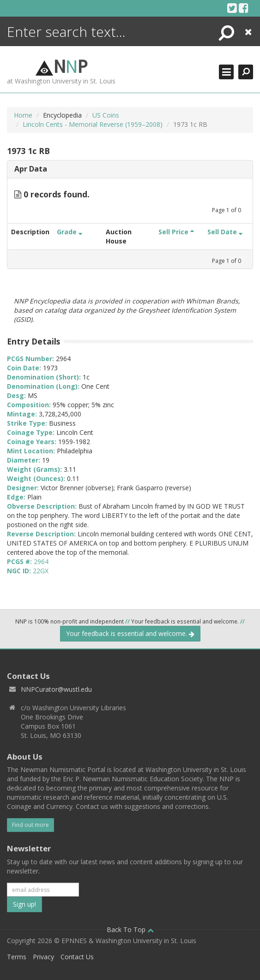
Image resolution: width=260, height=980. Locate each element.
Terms (17, 957)
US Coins (106, 115)
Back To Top (130, 930)
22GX (41, 571)
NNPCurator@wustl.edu (56, 689)
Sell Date (225, 232)
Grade (70, 232)
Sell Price (176, 232)
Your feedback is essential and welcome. (130, 633)
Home (23, 115)
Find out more (30, 825)
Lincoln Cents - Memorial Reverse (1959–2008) (93, 124)
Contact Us (77, 957)
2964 (41, 561)
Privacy (43, 957)
